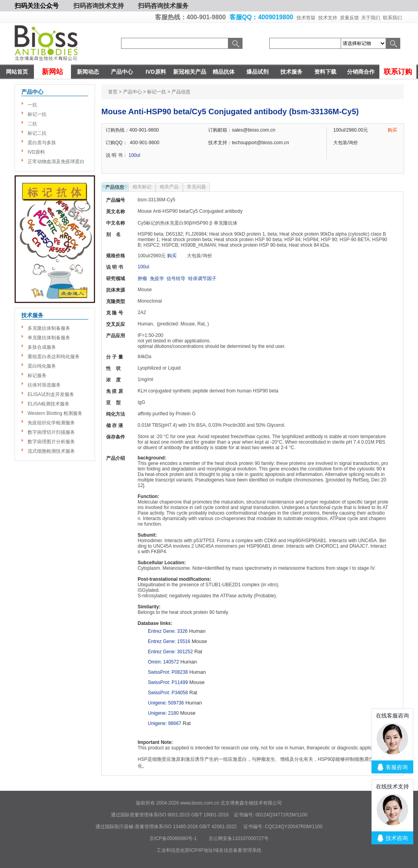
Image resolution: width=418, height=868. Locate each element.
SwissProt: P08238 (168, 672)
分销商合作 (361, 72)
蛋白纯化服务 (42, 366)
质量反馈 (349, 18)
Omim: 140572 (163, 662)
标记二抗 (37, 133)
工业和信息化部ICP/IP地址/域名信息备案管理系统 (209, 850)
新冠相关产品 (190, 72)
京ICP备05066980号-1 (173, 838)
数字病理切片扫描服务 (51, 432)
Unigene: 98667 (165, 723)
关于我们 (371, 18)
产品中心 (122, 72)
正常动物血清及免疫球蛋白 (56, 162)
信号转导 (176, 279)
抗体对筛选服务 (44, 385)
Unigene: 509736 (166, 703)
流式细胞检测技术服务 (51, 451)
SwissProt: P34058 (168, 693)
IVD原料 (156, 72)
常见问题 (196, 187)
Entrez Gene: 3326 (168, 631)
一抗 (32, 105)
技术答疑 (306, 18)
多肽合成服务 (42, 347)
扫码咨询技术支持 (99, 6)
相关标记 (142, 187)
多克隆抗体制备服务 (49, 328)
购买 (392, 130)
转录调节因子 (202, 279)
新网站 (52, 72)
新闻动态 (88, 72)
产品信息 (115, 187)
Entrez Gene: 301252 (170, 652)
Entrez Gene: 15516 (169, 641)
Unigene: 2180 (163, 713)
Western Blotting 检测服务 (55, 413)
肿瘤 (142, 279)
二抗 (32, 124)
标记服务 (37, 375)
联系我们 (392, 18)
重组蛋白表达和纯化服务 (54, 357)
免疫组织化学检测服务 (51, 423)
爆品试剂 (258, 72)
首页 (113, 92)
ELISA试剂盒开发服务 (51, 394)
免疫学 (157, 279)
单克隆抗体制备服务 (49, 338)
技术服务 (291, 72)
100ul (134, 155)
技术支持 (328, 18)
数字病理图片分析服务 (51, 442)
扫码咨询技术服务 (163, 6)
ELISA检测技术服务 (49, 404)
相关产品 (169, 187)
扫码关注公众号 (37, 6)
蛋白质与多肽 (42, 143)
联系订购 (398, 72)
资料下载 (325, 72)
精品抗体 (224, 72)
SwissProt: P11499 (168, 682)
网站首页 (17, 72)
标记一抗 (37, 114)
